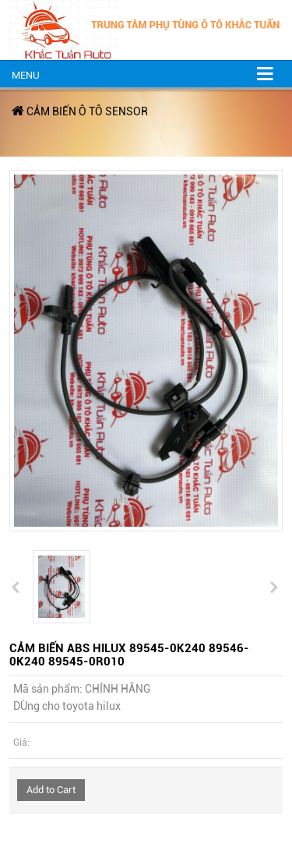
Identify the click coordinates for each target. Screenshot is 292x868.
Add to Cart (51, 790)
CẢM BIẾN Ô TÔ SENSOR (87, 111)
